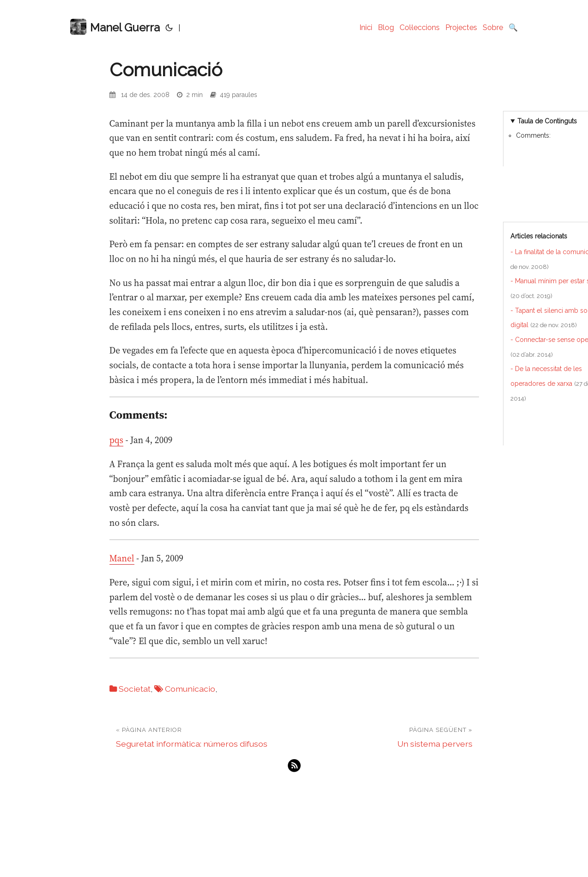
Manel (122, 558)
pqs (116, 440)
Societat (135, 689)
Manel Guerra (115, 27)
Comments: (533, 135)
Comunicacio (190, 689)
